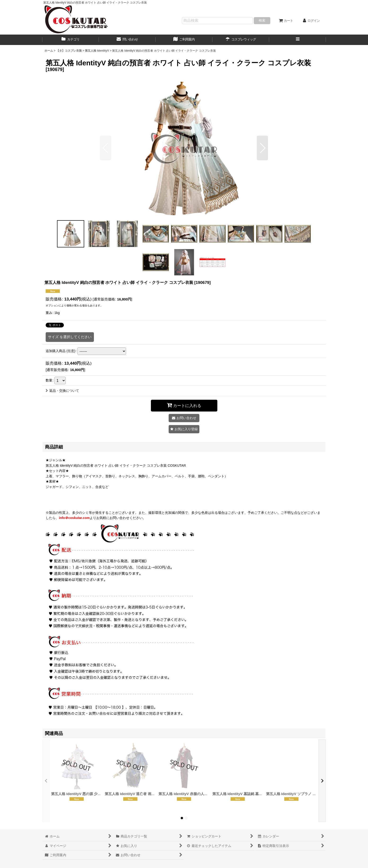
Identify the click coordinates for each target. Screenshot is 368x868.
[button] (298, 40)
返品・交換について (62, 391)
